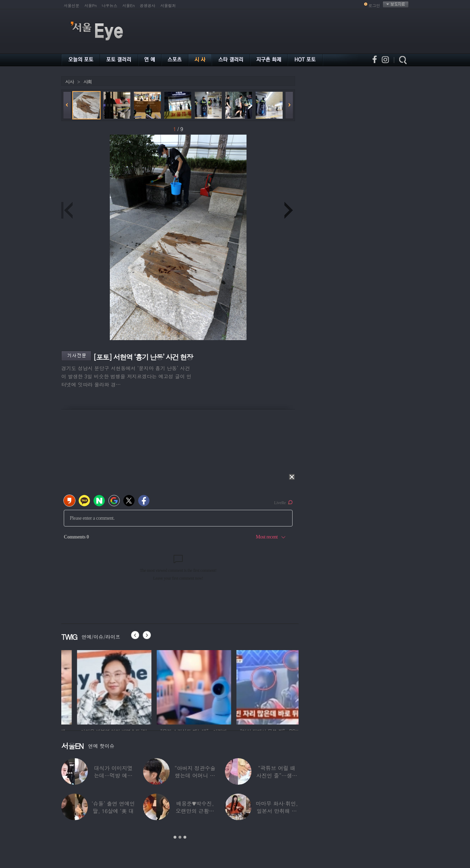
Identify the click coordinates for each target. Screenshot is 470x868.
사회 (87, 82)
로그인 (374, 5)
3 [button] (185, 837)
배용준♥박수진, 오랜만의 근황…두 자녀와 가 (195, 811)
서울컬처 (168, 5)
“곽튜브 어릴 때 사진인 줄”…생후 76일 (277, 775)
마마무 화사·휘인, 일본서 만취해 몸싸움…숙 (277, 811)
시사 (69, 82)
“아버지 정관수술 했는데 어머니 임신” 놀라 (195, 775)
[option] (95, 686)
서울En (128, 5)
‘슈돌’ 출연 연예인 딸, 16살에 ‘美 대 (113, 807)
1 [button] (175, 837)
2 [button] (180, 837)
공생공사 (148, 5)
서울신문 (72, 5)
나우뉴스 (109, 5)
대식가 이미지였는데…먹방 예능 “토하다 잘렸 (113, 775)
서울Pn (90, 5)
